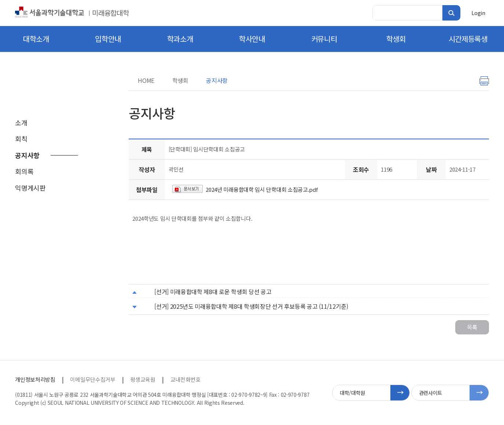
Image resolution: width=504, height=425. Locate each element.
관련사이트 (431, 393)
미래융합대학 (110, 13)
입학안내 (108, 39)
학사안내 (252, 39)
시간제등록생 (468, 39)
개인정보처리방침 (35, 379)
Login (478, 13)
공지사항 (217, 80)
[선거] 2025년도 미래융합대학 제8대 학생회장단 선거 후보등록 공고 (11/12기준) (251, 306)
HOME (146, 80)
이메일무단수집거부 (93, 379)
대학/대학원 (352, 393)
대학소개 (36, 39)
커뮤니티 (324, 39)
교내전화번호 (185, 379)
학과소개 (180, 39)
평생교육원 (143, 379)
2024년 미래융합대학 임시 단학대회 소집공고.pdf (262, 189)
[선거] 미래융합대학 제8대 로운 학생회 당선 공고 (213, 292)
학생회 (396, 39)
